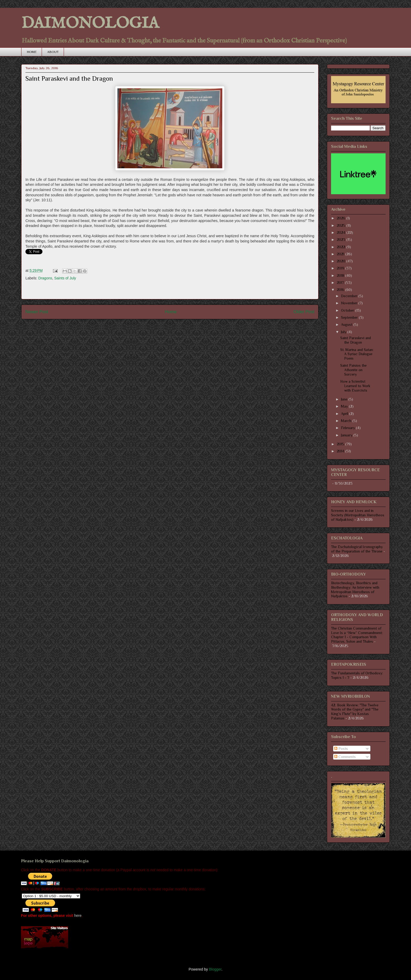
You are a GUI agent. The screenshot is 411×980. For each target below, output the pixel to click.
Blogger (215, 969)
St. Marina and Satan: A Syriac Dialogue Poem (357, 354)
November (350, 303)
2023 (342, 240)
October (348, 310)
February (348, 428)
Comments (345, 757)
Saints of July (65, 278)
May (345, 406)
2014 (341, 451)
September (350, 317)
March (347, 421)
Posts (341, 749)
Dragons (45, 278)
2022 (342, 247)
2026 (342, 218)
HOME (32, 52)
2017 (341, 283)
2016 (341, 290)
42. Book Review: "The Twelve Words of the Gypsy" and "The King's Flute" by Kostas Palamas (355, 712)
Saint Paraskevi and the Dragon (356, 340)
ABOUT (53, 52)
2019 (341, 268)
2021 (341, 254)
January (347, 435)
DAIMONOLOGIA (90, 24)
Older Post (304, 312)
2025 (342, 225)
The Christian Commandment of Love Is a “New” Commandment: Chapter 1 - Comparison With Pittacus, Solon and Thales (357, 635)
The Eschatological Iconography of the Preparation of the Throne (357, 549)
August (347, 324)
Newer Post (37, 312)
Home (171, 312)
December (350, 296)
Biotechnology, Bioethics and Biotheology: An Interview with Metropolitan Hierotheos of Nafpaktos (355, 589)
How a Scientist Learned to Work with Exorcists (355, 386)
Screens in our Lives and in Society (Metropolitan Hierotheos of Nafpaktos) (358, 515)
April (345, 414)
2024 (342, 232)
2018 (341, 275)
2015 (341, 444)
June (345, 399)
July (344, 332)
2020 (342, 261)
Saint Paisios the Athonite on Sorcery (353, 370)
